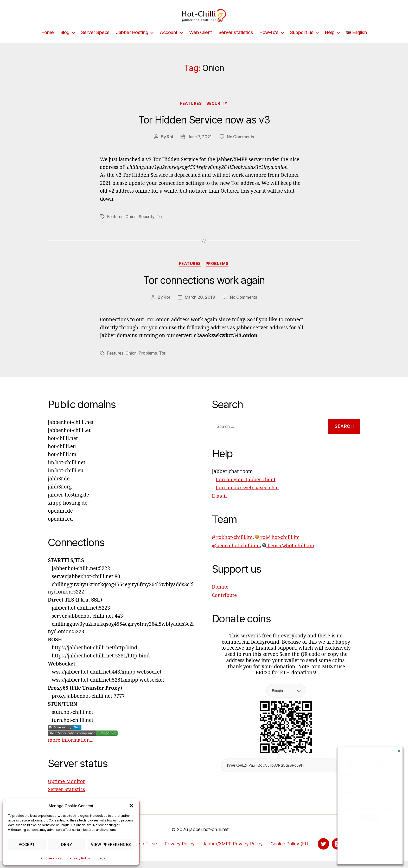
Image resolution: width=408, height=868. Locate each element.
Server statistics (236, 40)
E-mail (219, 504)
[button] (131, 806)
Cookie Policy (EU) (292, 851)
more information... (71, 748)
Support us (302, 40)
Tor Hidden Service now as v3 (204, 128)
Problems (218, 272)
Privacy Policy (80, 858)
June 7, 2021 (200, 145)
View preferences (111, 844)
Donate (220, 594)
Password (350, 792)
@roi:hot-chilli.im (232, 545)
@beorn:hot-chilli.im (236, 553)
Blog (65, 40)
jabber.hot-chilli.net (209, 837)
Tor (161, 225)
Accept (27, 844)
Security (218, 112)
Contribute (224, 602)
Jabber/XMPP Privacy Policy (232, 851)
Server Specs (95, 40)
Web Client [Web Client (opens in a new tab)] (201, 40)
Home (48, 40)
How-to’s (269, 40)
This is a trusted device (367, 809)
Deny (67, 844)
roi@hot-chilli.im (278, 545)
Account (169, 40)
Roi (170, 145)
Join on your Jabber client (246, 487)
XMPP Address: (356, 776)
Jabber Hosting (132, 40)
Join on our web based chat (248, 495)
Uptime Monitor (67, 789)
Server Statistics (67, 797)
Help (330, 40)
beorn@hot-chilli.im (289, 553)
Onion (132, 225)
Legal (102, 858)
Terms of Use (141, 851)
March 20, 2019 (200, 305)
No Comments (241, 145)
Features (191, 112)
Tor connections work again (204, 288)
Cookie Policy (51, 858)
